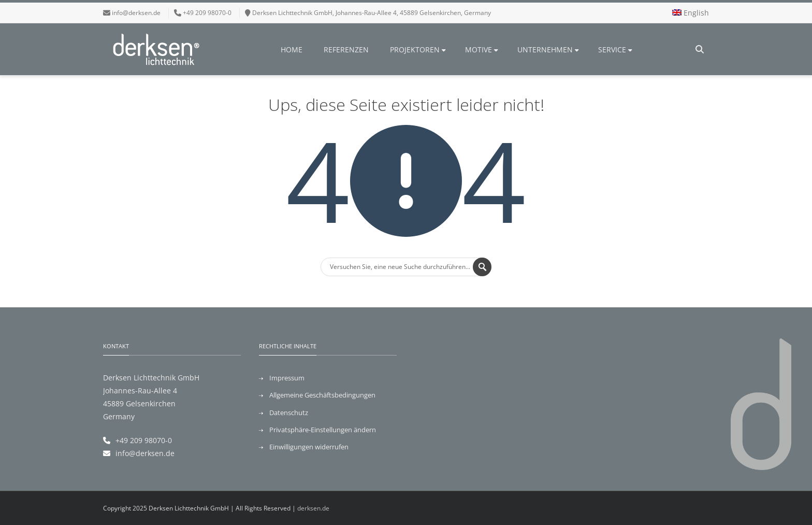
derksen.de (313, 508)
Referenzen (346, 49)
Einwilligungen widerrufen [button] (309, 447)
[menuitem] (691, 13)
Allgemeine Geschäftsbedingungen (322, 395)
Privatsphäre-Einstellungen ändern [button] (323, 430)
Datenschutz (289, 413)
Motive (482, 49)
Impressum (287, 378)
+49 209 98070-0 (144, 440)
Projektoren (418, 49)
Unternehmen (548, 49)
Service (615, 49)
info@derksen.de (136, 13)
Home (292, 49)
